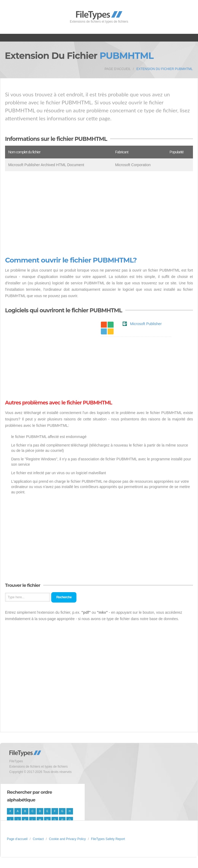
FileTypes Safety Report (108, 839)
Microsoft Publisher (146, 324)
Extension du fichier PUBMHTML (165, 69)
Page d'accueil (118, 69)
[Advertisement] (99, 214)
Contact (38, 839)
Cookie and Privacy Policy (67, 839)
